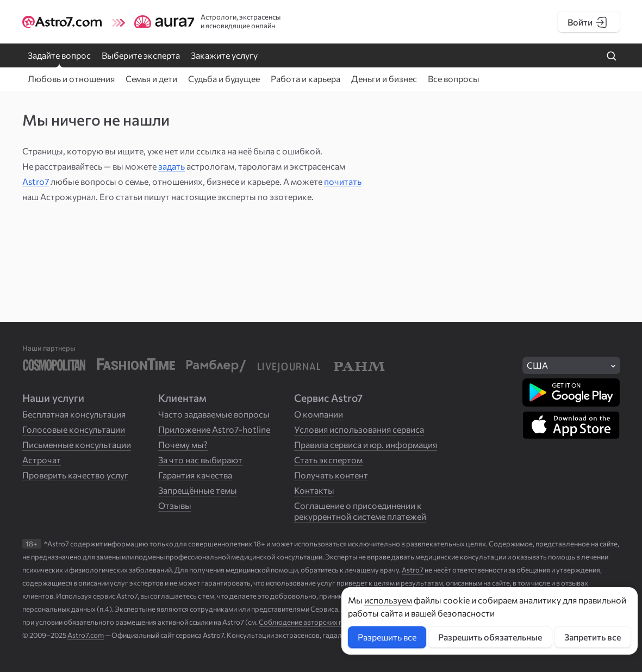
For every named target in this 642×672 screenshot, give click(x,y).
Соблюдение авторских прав (307, 622)
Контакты (314, 490)
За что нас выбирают (200, 460)
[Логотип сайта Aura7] (155, 22)
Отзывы (175, 505)
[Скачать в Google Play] (571, 393)
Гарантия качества (195, 475)
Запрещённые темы (198, 490)
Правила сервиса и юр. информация (366, 444)
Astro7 (36, 181)
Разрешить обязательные (490, 637)
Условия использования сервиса (359, 429)
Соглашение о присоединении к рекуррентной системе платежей (360, 511)
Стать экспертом (328, 460)
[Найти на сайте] (612, 57)
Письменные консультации (77, 444)
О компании (319, 414)
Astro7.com (86, 635)
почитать (343, 181)
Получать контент (331, 475)
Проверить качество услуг (75, 475)
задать (172, 166)
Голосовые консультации (74, 429)
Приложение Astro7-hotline (214, 429)
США (537, 365)
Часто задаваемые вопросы (214, 414)
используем (388, 600)
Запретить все (593, 637)
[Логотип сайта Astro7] (65, 22)
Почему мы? (183, 444)
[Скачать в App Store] (571, 425)
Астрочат (42, 460)
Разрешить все (387, 637)
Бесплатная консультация (74, 414)
